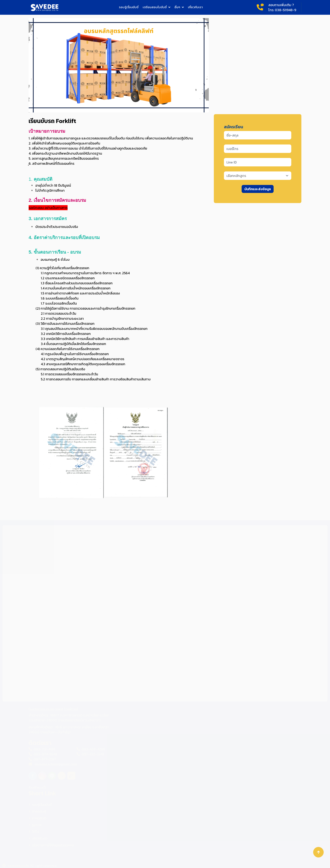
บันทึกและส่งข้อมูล (258, 189)
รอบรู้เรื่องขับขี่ (129, 7)
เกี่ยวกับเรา (195, 7)
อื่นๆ (177, 7)
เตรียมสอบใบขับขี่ (155, 7)
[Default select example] (258, 176)
